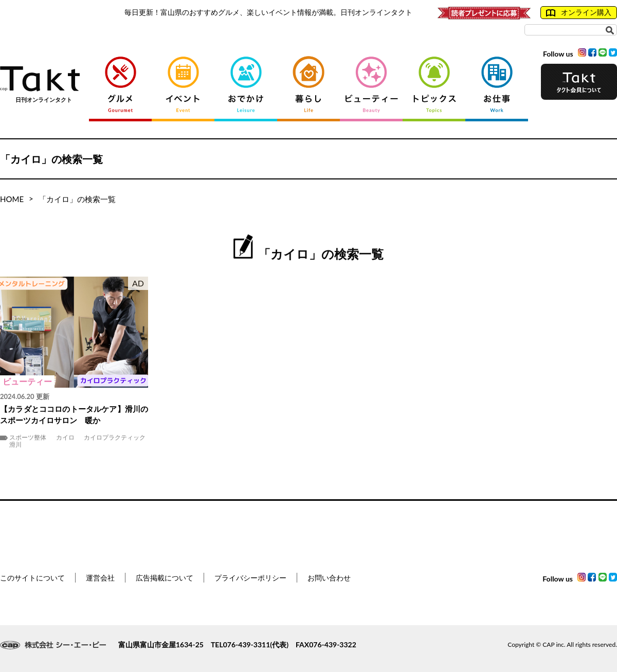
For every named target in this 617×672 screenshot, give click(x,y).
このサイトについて (32, 578)
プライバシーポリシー (250, 578)
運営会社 (100, 578)
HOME (12, 199)
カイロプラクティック (115, 438)
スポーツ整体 (28, 438)
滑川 (15, 445)
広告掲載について (165, 578)
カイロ (65, 438)
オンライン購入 (579, 12)
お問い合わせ (329, 578)
